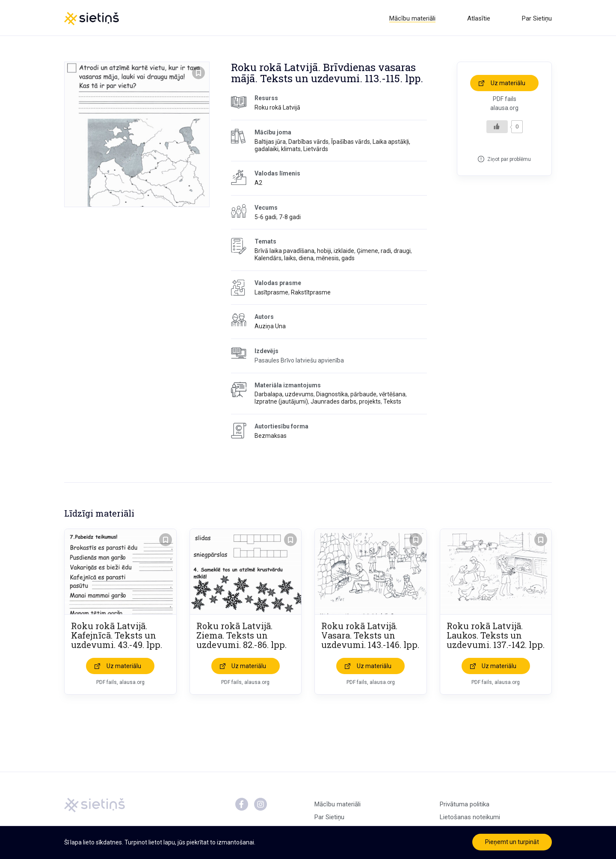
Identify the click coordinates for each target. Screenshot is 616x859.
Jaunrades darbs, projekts (346, 403)
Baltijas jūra (270, 143)
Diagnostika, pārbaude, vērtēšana (361, 396)
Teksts (392, 403)
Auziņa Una (270, 328)
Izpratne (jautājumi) (281, 403)
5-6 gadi (265, 218)
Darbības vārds (308, 143)
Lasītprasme (271, 294)
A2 (258, 184)
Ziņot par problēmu (509, 161)
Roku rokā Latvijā (277, 109)
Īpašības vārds (351, 143)
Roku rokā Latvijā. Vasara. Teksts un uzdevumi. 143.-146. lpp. (370, 636)
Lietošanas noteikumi (470, 818)
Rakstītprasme (311, 294)
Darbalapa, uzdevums (284, 396)
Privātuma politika (465, 805)
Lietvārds (316, 150)
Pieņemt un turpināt (512, 842)
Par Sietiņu (537, 18)
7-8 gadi (290, 218)
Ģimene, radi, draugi (384, 253)
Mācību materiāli (412, 18)
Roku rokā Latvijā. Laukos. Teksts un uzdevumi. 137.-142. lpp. (496, 636)
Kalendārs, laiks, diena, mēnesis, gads (305, 260)
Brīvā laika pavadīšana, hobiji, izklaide (304, 253)
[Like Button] (497, 128)
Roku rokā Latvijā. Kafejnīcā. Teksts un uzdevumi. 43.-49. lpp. (117, 636)
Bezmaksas (271, 437)
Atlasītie (479, 18)
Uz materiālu (508, 84)
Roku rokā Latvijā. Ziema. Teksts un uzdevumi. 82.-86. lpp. (241, 636)
